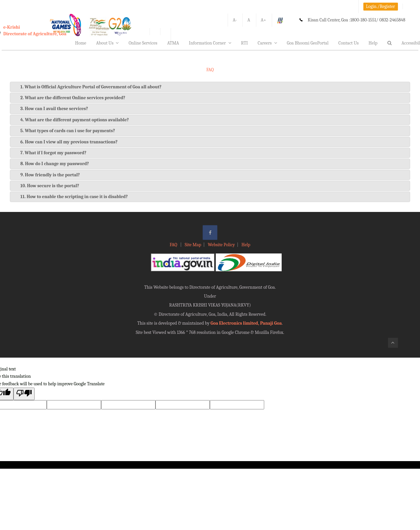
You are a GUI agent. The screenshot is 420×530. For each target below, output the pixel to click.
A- (235, 20)
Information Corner (210, 43)
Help (373, 43)
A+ (264, 20)
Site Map (193, 245)
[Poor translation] (24, 394)
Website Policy (221, 245)
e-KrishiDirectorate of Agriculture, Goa (35, 30)
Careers (267, 43)
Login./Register (380, 6)
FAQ (174, 245)
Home (81, 43)
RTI (245, 43)
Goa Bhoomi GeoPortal (308, 43)
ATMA (173, 43)
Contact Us (349, 43)
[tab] (210, 87)
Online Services (143, 43)
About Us (108, 43)
